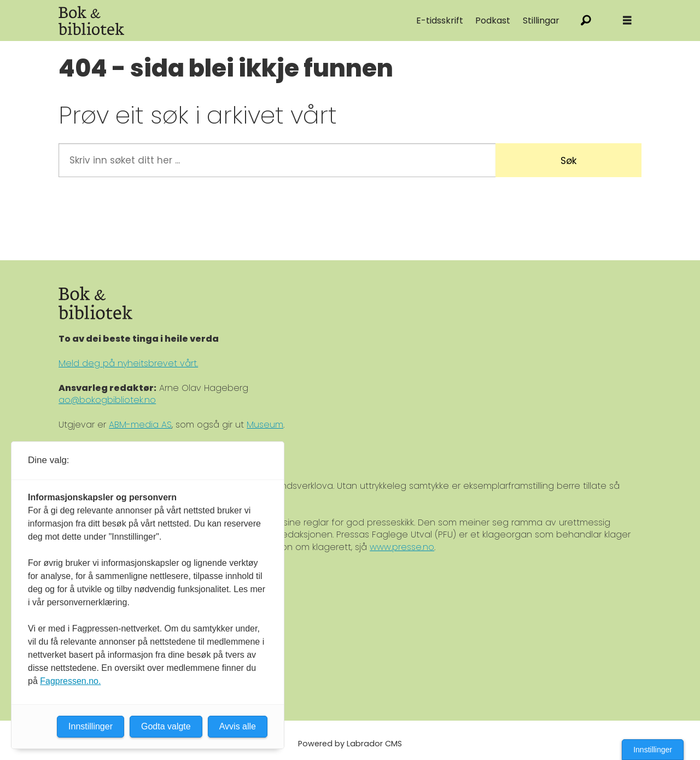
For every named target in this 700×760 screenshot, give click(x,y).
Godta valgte (166, 726)
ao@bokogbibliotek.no (107, 400)
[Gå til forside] (91, 21)
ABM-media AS (140, 425)
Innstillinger (653, 750)
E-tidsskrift (440, 21)
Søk (568, 161)
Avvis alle (238, 726)
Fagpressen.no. (70, 681)
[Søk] (586, 21)
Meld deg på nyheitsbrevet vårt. (128, 363)
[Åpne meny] (627, 21)
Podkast (493, 21)
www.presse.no (402, 547)
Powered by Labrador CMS (350, 744)
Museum (265, 425)
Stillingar (541, 21)
